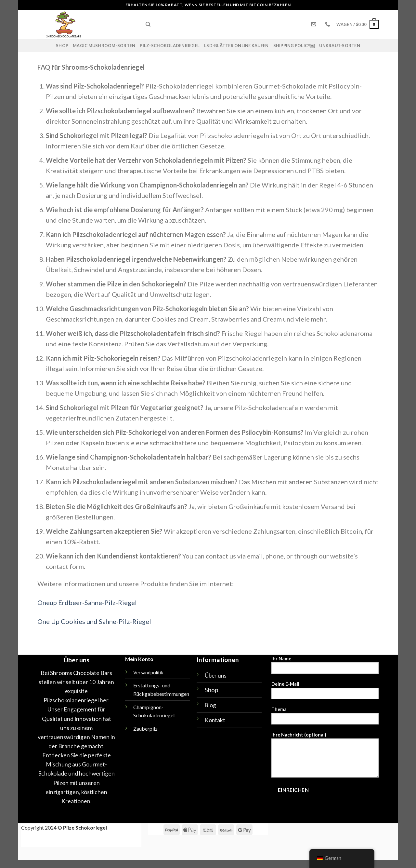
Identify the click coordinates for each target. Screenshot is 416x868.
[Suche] (148, 24)
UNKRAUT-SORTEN (340, 46)
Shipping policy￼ (294, 46)
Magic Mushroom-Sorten (104, 46)
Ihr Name (325, 667)
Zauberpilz (145, 729)
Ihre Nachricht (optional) (325, 757)
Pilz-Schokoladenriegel (170, 46)
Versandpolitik (148, 673)
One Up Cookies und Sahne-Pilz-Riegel (94, 621)
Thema (325, 718)
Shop (62, 46)
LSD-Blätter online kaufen (236, 46)
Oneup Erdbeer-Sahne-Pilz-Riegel (87, 602)
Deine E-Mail (325, 692)
